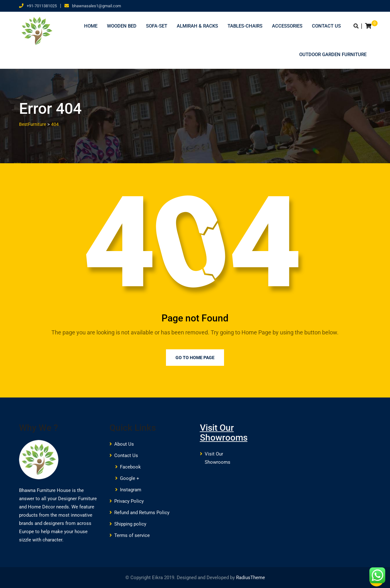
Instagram (131, 490)
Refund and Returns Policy (142, 513)
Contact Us (326, 26)
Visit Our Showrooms (224, 433)
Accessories (287, 26)
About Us (124, 444)
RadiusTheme (251, 578)
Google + (130, 478)
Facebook (130, 467)
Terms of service (132, 535)
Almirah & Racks (197, 26)
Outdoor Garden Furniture (333, 55)
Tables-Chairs (245, 26)
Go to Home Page (195, 358)
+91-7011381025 (42, 6)
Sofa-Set (157, 26)
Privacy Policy (129, 501)
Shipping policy (130, 524)
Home (91, 26)
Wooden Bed (122, 26)
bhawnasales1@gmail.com (96, 6)
